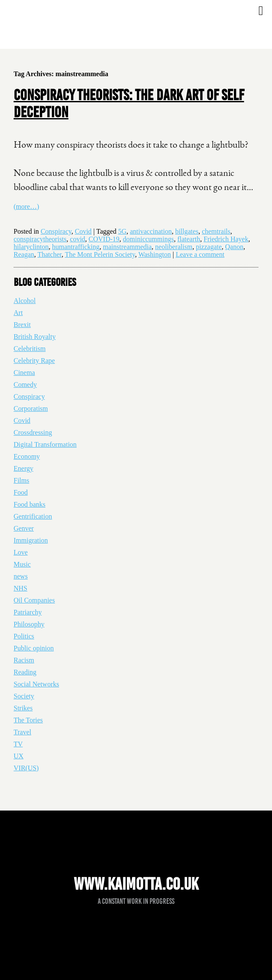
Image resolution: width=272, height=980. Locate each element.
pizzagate (209, 247)
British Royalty (35, 337)
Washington (155, 254)
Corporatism (31, 408)
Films (21, 480)
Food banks (30, 504)
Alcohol (25, 301)
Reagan (24, 254)
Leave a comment (200, 254)
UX (19, 756)
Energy (24, 468)
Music (22, 564)
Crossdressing (33, 432)
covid (78, 239)
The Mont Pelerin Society (100, 254)
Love (21, 552)
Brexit (22, 325)
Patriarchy (28, 612)
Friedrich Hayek (226, 239)
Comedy (25, 385)
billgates (187, 231)
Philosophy (29, 624)
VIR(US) (26, 768)
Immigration (31, 540)
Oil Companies (34, 600)
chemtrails (216, 231)
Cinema (24, 373)
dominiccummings (148, 239)
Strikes (23, 708)
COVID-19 (104, 239)
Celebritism (30, 349)
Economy (27, 456)
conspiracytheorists (40, 239)
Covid (83, 231)
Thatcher (49, 254)
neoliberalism (174, 247)
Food (21, 492)
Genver (24, 528)
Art (18, 313)
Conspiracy (56, 231)
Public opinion (34, 648)
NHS (21, 588)
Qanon (235, 247)
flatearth (189, 239)
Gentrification (33, 516)
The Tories (28, 720)
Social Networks (36, 684)
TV (18, 744)
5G (123, 231)
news (21, 576)
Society (24, 696)
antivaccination (151, 231)
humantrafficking (76, 247)
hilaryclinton (31, 247)
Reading (25, 672)
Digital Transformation (45, 444)
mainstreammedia (127, 247)
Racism (24, 660)
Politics (24, 636)
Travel (22, 732)
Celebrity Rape (34, 361)
